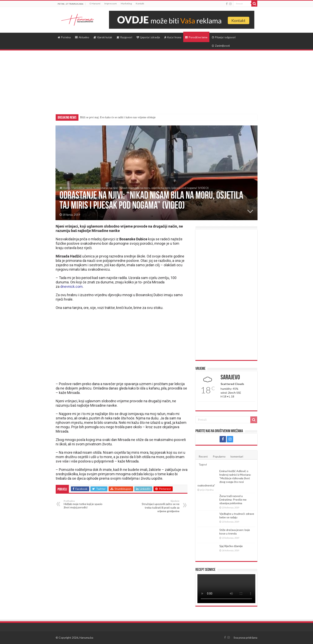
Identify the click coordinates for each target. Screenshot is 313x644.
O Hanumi (95, 3)
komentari (237, 456)
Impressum (111, 3)
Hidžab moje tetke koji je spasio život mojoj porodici (84, 504)
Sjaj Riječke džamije (231, 546)
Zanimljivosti (221, 46)
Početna (64, 37)
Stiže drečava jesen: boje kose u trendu (235, 532)
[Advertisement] (156, 80)
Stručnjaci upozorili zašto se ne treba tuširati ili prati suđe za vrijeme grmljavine (159, 506)
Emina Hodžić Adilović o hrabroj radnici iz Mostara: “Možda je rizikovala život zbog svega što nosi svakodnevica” (224, 478)
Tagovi (203, 464)
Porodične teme (196, 37)
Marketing (126, 3)
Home (65, 188)
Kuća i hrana (173, 37)
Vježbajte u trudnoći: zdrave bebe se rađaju (237, 515)
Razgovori (124, 37)
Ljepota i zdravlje (148, 37)
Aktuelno (82, 37)
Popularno (219, 456)
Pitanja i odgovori (224, 37)
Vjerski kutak (103, 37)
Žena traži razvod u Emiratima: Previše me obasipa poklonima (233, 500)
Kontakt (140, 3)
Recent (203, 456)
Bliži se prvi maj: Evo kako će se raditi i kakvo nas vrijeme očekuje (118, 117)
